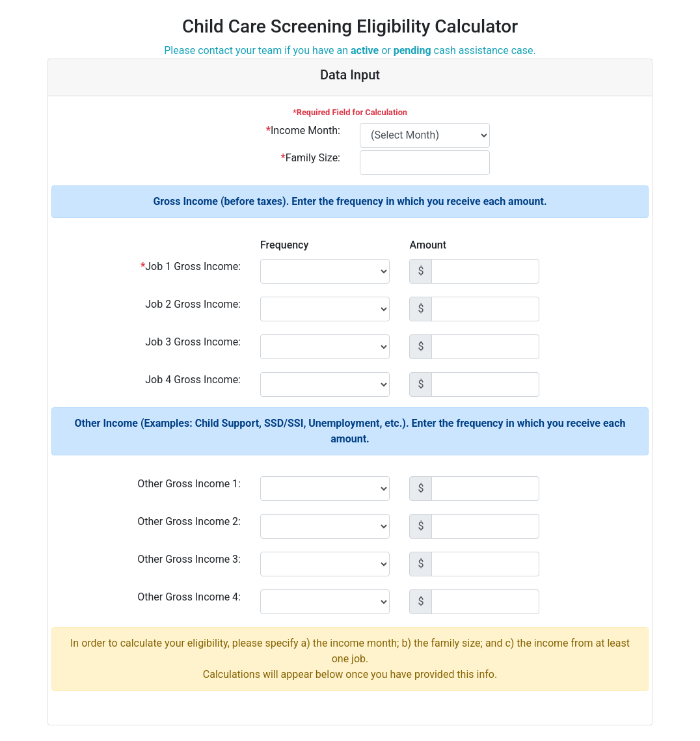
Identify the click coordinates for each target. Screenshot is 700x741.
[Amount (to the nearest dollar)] (485, 271)
